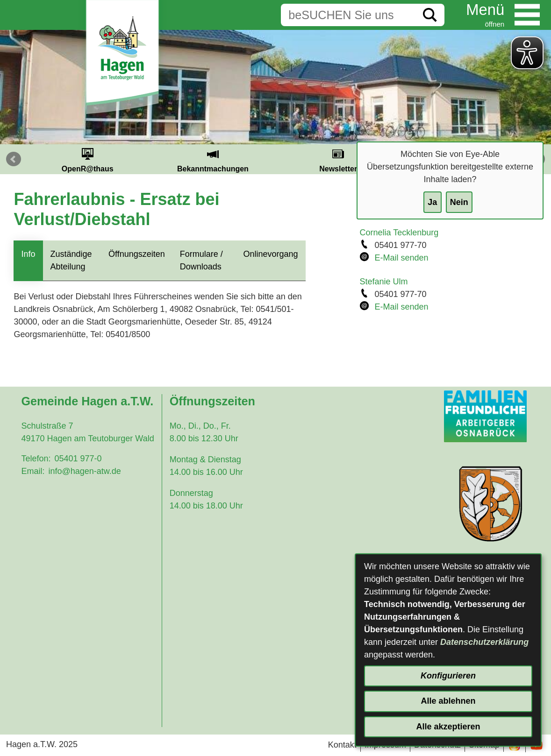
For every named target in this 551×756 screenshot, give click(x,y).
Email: (33, 471)
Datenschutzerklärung (484, 642)
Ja (432, 202)
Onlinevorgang (270, 254)
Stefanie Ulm (384, 282)
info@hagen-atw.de (84, 471)
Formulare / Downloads (201, 260)
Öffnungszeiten (137, 254)
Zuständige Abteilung (71, 260)
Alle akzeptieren (448, 727)
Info (28, 254)
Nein (459, 202)
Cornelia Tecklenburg (399, 233)
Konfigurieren (448, 676)
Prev (14, 159)
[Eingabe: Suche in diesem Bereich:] (348, 15)
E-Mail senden (402, 258)
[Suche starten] (430, 15)
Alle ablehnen (448, 701)
